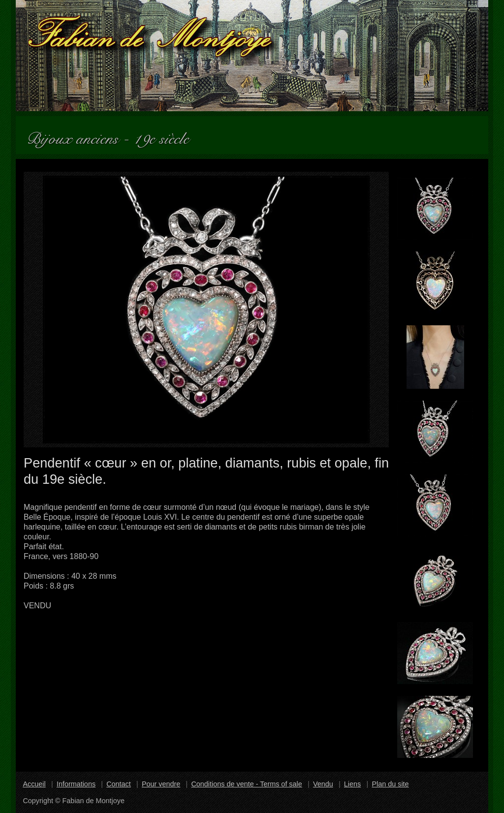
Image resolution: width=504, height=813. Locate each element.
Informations (76, 784)
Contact (119, 784)
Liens (352, 784)
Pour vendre (161, 784)
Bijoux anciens (77, 135)
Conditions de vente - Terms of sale (246, 784)
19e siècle (165, 135)
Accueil (34, 784)
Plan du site (390, 784)
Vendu (323, 784)
